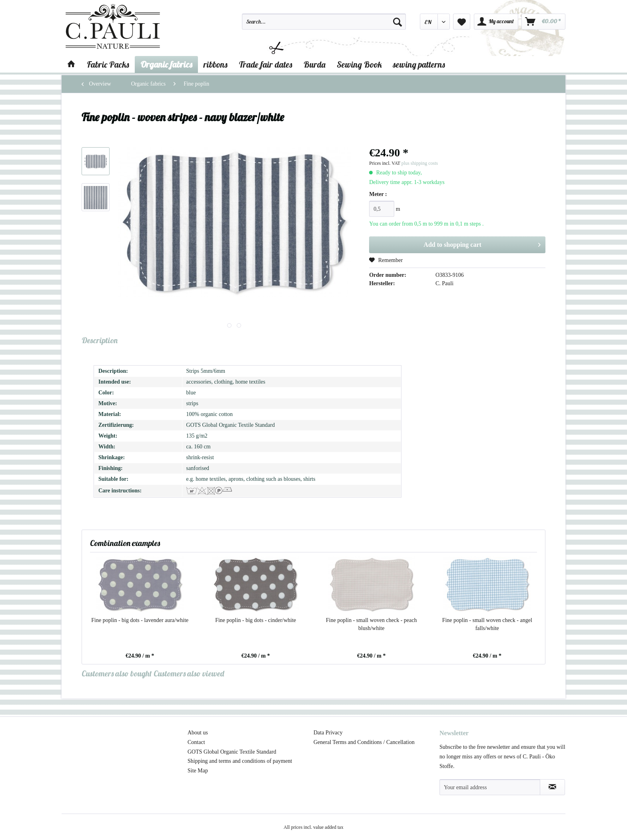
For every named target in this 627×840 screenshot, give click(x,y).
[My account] (496, 22)
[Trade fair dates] (266, 64)
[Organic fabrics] (166, 64)
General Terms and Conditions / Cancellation (364, 742)
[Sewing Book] (359, 64)
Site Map (198, 771)
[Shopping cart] (543, 22)
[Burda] (314, 64)
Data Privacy (328, 733)
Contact (196, 742)
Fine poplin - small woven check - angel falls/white (487, 624)
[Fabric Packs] (108, 64)
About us (198, 733)
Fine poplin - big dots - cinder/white (256, 620)
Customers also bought (117, 673)
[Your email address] (490, 787)
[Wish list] (462, 22)
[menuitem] (324, 25)
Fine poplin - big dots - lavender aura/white (140, 620)
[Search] (397, 22)
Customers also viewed (189, 673)
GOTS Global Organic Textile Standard (232, 752)
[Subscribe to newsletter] (552, 787)
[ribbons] (216, 64)
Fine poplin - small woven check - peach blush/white (371, 624)
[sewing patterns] (419, 64)
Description (100, 340)
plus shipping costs (420, 163)
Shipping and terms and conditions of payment (240, 761)
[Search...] (324, 22)
